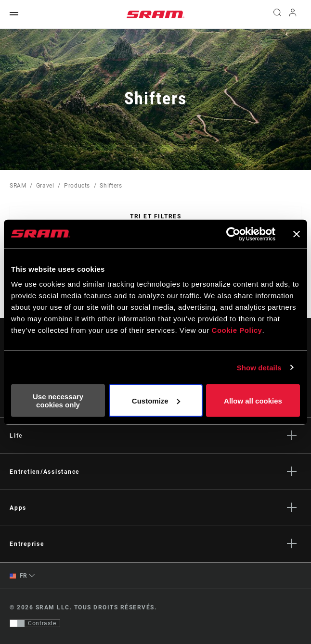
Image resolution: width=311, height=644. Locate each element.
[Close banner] (297, 234)
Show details (259, 367)
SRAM (18, 186)
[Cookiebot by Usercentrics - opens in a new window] (233, 234)
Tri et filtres (155, 216)
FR (19, 576)
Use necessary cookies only (58, 401)
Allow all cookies (253, 400)
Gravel (45, 186)
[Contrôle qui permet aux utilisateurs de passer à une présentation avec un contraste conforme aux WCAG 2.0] (35, 623)
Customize (156, 400)
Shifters (111, 186)
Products (77, 186)
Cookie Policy (237, 330)
